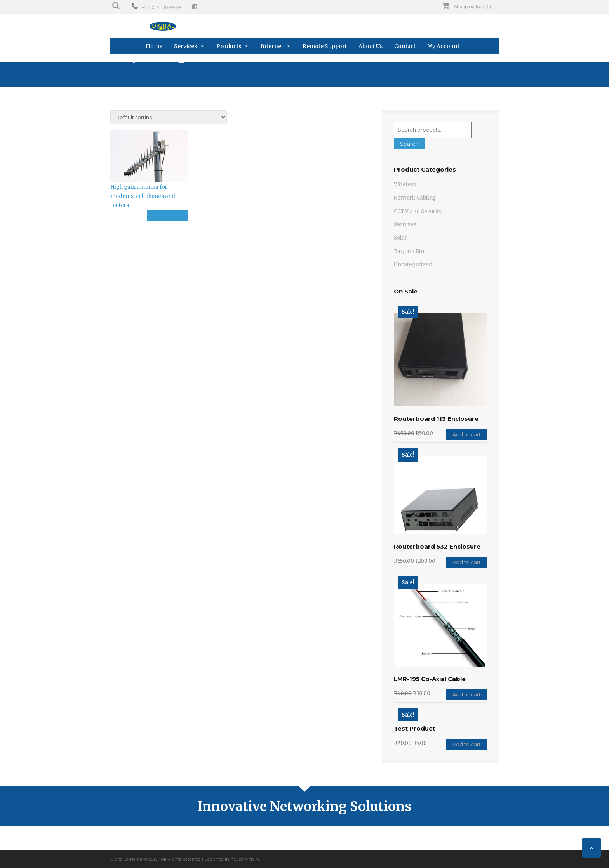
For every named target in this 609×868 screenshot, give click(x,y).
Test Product (414, 728)
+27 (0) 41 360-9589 (161, 7)
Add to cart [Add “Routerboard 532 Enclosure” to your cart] (467, 562)
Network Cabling (415, 198)
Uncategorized (413, 265)
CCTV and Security (418, 211)
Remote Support (325, 46)
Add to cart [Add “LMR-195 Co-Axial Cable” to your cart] (467, 694)
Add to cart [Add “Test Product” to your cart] (467, 744)
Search (409, 144)
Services (185, 46)
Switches (405, 225)
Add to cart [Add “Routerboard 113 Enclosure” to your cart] (467, 434)
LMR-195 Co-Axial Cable (430, 679)
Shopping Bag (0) (466, 6)
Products (229, 46)
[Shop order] (169, 117)
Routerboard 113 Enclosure (436, 419)
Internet (272, 46)
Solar (400, 238)
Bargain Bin (409, 251)
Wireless (405, 185)
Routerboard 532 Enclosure (437, 546)
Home (154, 46)
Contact (405, 46)
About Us (371, 46)
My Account (443, 46)
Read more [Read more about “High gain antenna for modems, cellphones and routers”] (168, 215)
